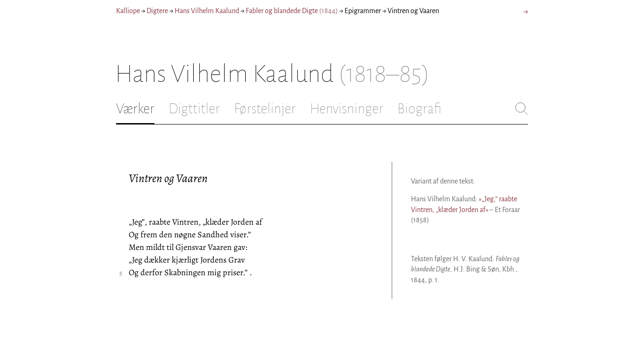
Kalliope (128, 11)
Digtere (157, 11)
